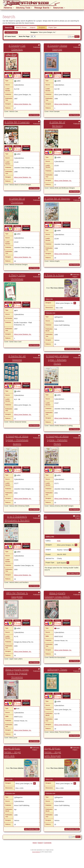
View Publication (34, 115)
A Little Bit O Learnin (17, 122)
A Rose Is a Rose (54, 275)
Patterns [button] (9, 8)
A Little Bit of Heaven (57, 199)
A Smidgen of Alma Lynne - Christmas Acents (17, 440)
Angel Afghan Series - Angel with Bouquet (53, 752)
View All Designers (11, 32)
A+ (46, 517)
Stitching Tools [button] (24, 8)
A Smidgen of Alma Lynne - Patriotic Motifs (57, 440)
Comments (48, 843)
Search (40, 843)
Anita (59, 541)
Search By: (9, 27)
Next (77, 37)
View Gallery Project (73, 573)
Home (35, 843)
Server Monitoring (36, 852)
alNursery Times (57, 670)
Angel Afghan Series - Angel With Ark (12, 752)
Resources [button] (59, 8)
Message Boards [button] (43, 8)
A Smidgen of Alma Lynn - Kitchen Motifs (57, 360)
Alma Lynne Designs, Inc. (23, 104)
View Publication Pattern (72, 349)
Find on (8, 75)
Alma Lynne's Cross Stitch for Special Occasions (17, 674)
